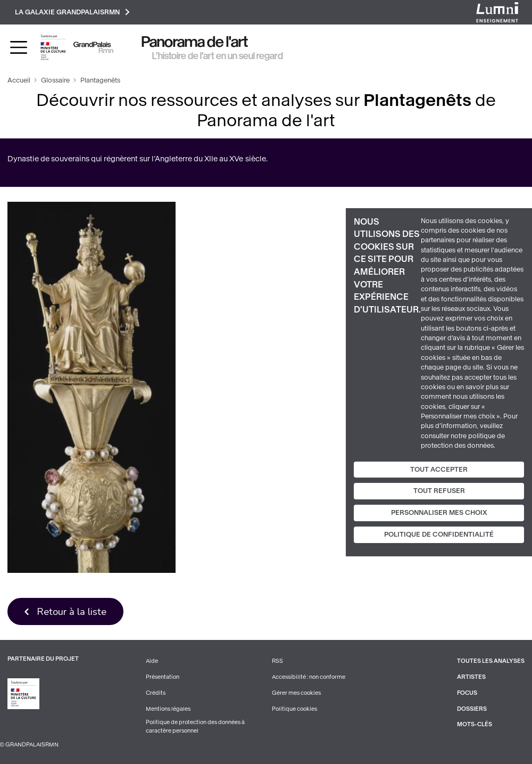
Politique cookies (294, 709)
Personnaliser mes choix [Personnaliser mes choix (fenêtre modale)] (439, 513)
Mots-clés (475, 724)
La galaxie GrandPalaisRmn (72, 12)
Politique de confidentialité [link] (439, 535)
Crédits (156, 693)
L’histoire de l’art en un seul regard (218, 56)
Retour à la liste (72, 611)
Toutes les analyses (491, 661)
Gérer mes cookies (296, 693)
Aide (152, 661)
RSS (277, 661)
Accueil (19, 80)
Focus (467, 693)
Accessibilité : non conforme (309, 677)
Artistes (471, 677)
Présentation (163, 677)
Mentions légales (168, 709)
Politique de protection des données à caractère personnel (195, 726)
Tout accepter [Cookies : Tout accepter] (439, 469)
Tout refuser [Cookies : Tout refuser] (439, 491)
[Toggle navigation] (19, 47)
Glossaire (55, 80)
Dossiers (472, 709)
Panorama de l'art (195, 42)
